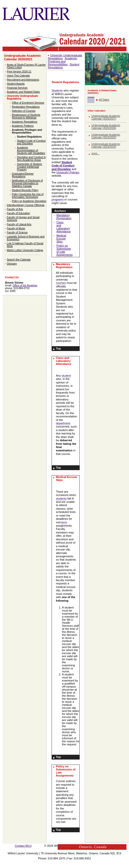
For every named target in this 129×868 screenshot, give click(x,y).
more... (95, 153)
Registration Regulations (26, 107)
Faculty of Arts (15, 209)
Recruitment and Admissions (23, 80)
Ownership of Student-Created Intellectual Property (30, 167)
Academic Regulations (25, 122)
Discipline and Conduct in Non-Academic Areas (31, 159)
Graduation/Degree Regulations (23, 175)
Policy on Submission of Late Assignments (64, 250)
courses (61, 283)
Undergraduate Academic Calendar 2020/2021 (23, 58)
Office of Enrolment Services (28, 103)
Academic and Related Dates (23, 92)
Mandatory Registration (64, 217)
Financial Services (17, 88)
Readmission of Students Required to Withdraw (26, 116)
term (64, 522)
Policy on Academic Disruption (29, 201)
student (66, 376)
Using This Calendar (18, 76)
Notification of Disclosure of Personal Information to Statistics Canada (27, 183)
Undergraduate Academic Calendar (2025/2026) (106, 127)
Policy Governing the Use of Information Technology (28, 196)
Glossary (12, 264)
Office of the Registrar (25, 285)
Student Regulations (29, 137)
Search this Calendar (19, 260)
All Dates (104, 100)
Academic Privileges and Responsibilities (27, 131)
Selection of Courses (24, 111)
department (63, 423)
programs (58, 199)
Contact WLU (23, 846)
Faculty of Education (18, 213)
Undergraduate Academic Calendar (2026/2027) (106, 117)
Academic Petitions (23, 126)
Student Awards (16, 84)
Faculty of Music (16, 228)
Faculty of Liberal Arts (19, 224)
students (61, 498)
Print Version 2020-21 (19, 72)
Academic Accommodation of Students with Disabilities (31, 150)
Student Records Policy (25, 190)
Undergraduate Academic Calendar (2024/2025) (106, 136)
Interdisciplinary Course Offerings (26, 205)
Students (57, 90)
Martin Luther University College (25, 250)
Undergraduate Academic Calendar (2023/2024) (106, 145)
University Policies (68, 172)
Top (58, 348)
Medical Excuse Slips (61, 238)
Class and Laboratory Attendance (64, 227)
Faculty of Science (17, 233)
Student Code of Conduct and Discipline (31, 142)
